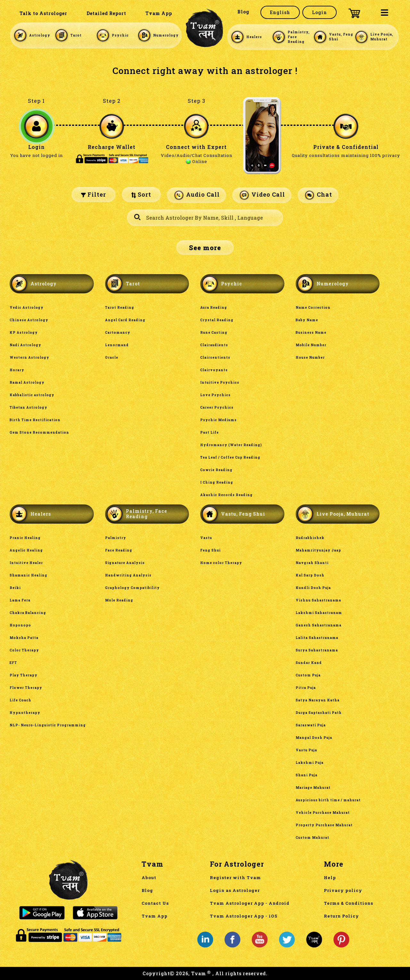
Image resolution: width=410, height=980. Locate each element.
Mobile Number (311, 345)
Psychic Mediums (218, 420)
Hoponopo (20, 625)
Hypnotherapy (25, 713)
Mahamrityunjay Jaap (318, 550)
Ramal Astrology (27, 383)
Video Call (262, 195)
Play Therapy (24, 675)
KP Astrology (24, 333)
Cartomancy (118, 333)
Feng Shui (210, 550)
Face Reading (119, 550)
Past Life (209, 433)
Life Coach (20, 700)
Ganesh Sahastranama (319, 625)
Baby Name (307, 320)
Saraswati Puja (311, 725)
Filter (94, 194)
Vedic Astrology (27, 308)
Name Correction (313, 308)
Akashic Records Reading (226, 495)
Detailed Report (106, 13)
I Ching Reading (217, 482)
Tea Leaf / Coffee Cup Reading (230, 457)
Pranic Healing (25, 538)
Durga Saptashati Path (319, 713)
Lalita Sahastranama (317, 638)
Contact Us (155, 903)
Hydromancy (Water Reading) (231, 445)
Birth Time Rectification (35, 420)
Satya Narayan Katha (318, 700)
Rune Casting (214, 333)
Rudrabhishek (310, 538)
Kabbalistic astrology (32, 395)
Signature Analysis (125, 563)
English (280, 12)
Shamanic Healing (29, 575)
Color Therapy (24, 650)
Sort (141, 194)
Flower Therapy (26, 688)
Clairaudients (214, 345)
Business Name (311, 333)
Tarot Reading (120, 308)
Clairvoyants (214, 370)
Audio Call (197, 195)
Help (330, 878)
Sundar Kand (309, 663)
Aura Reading (214, 308)
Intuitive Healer (26, 563)
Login (320, 12)
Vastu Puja (306, 750)
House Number (310, 358)
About (149, 878)
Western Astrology (29, 358)
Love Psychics (215, 395)
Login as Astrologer (235, 890)
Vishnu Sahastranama (318, 600)
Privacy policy (343, 890)
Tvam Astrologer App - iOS (244, 916)
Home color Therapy (221, 563)
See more (205, 248)
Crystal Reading (217, 320)
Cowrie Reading (216, 470)
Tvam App (159, 13)
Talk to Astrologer (43, 13)
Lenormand (117, 345)
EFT (13, 663)
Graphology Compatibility (132, 588)
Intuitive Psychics (220, 383)
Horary (17, 370)
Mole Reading (119, 600)
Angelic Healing (26, 550)
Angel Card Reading (125, 320)
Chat (318, 195)
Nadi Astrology (25, 345)
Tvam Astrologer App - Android (250, 903)
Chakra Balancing (28, 613)
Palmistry (116, 538)
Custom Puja (308, 675)
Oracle (112, 358)
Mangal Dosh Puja (314, 738)
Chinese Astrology (29, 320)
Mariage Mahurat (313, 788)
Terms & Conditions (348, 903)
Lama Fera (20, 600)
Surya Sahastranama (317, 650)
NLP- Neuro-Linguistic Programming (48, 725)
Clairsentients (215, 358)
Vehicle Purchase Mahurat (323, 813)
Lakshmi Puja (310, 763)
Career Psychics (217, 408)
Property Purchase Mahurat (324, 825)
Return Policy (341, 916)
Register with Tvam (235, 878)
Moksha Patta (24, 638)
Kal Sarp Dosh (310, 575)
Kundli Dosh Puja (313, 588)
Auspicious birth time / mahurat (328, 800)
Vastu (206, 538)
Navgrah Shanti (312, 563)
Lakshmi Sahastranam (319, 613)
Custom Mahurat (312, 838)
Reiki (15, 588)
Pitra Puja (306, 688)
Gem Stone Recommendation (39, 433)
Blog (243, 12)
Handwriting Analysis (128, 575)
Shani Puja (307, 775)
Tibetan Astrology (29, 408)
